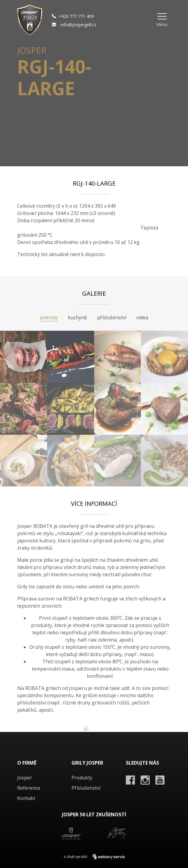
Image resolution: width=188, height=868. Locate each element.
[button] (162, 20)
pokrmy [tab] (49, 317)
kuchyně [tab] (77, 317)
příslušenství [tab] (112, 317)
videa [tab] (142, 317)
